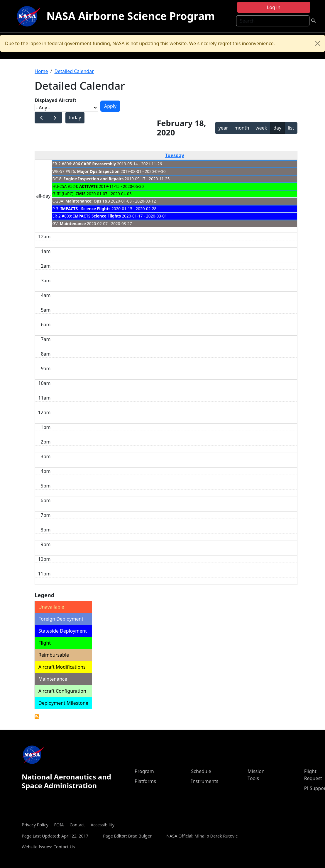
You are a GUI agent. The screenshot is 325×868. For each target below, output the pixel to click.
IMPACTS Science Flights (97, 216)
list (291, 128)
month (242, 128)
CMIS (80, 194)
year (223, 128)
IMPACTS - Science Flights (85, 209)
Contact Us (64, 847)
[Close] (318, 43)
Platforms (145, 781)
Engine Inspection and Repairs (93, 179)
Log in (274, 7)
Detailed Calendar (74, 71)
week (261, 128)
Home (41, 71)
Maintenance (73, 224)
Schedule (201, 771)
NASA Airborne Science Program (131, 16)
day (277, 128)
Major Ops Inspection (98, 171)
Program (144, 771)
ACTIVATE (88, 186)
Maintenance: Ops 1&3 (88, 201)
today (75, 118)
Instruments (205, 781)
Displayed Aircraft (55, 100)
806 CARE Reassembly (95, 164)
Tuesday (175, 155)
